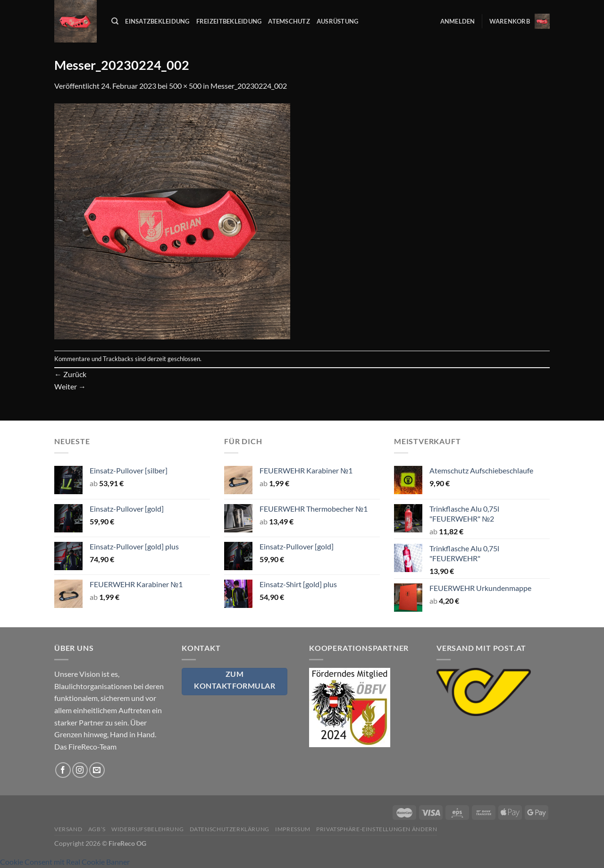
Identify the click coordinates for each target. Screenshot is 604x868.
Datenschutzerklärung (230, 829)
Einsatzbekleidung (157, 21)
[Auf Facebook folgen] (63, 770)
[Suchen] (115, 21)
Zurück (70, 374)
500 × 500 (185, 86)
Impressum (293, 829)
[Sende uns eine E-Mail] (97, 770)
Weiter (70, 386)
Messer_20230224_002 (249, 86)
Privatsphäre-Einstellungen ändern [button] (377, 829)
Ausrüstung (338, 21)
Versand (68, 829)
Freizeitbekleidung (229, 21)
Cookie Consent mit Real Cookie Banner (65, 862)
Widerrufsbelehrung (147, 829)
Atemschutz (289, 21)
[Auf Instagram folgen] (80, 770)
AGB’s (97, 829)
